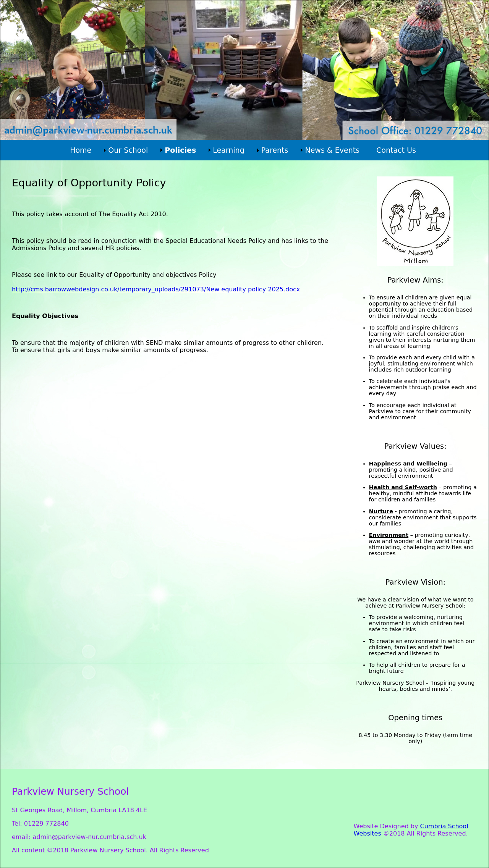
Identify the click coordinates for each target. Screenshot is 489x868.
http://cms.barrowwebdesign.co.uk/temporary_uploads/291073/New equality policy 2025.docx (156, 289)
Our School (128, 150)
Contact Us (396, 150)
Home (81, 150)
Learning (229, 150)
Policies (180, 150)
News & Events (332, 150)
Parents (275, 150)
